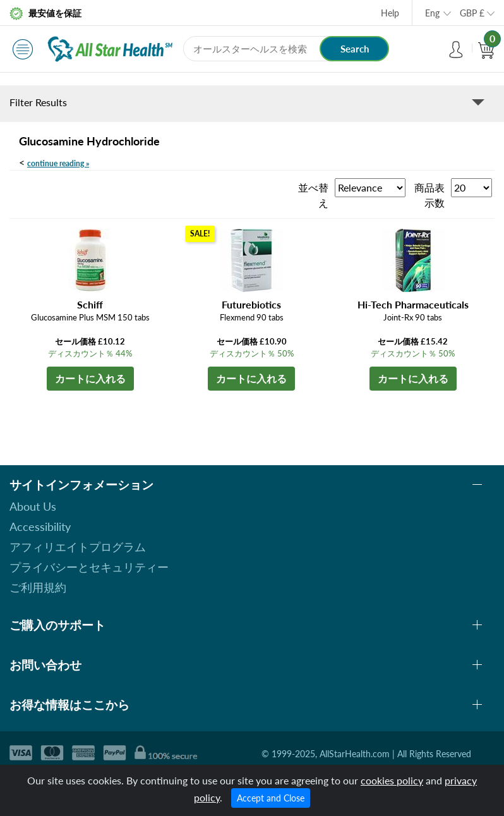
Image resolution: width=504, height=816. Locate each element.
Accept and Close (271, 798)
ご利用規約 (38, 587)
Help (390, 13)
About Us (33, 506)
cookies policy (392, 780)
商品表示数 (429, 195)
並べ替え (313, 195)
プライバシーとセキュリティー (89, 567)
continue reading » (58, 163)
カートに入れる (90, 378)
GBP (472, 13)
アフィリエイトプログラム (78, 547)
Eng (432, 13)
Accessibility (40, 527)
